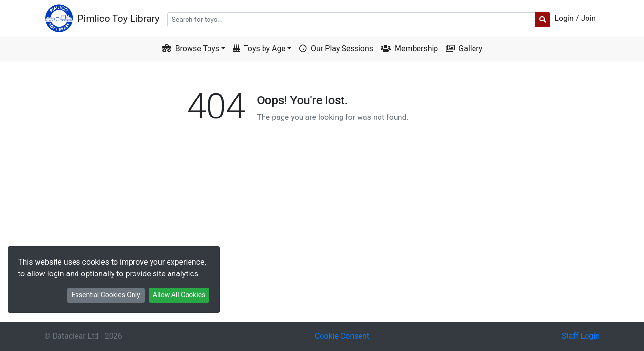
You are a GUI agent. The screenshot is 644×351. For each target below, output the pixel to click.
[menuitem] (383, 19)
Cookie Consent (342, 336)
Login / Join (575, 18)
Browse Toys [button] (190, 49)
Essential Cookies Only (106, 295)
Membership (409, 49)
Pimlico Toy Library (118, 19)
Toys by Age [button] (259, 49)
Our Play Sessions (336, 49)
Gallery (464, 49)
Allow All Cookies (179, 295)
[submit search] (543, 20)
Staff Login (581, 336)
